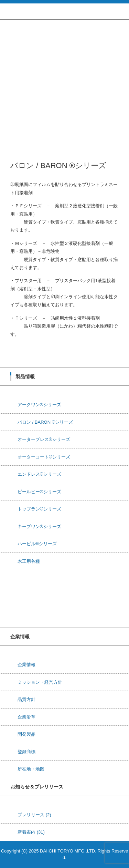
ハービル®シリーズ (20, 113)
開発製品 (26, 734)
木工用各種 (11, 122)
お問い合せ (11, 149)
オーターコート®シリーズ (26, 69)
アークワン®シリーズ (22, 42)
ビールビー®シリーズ (22, 87)
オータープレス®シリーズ (26, 60)
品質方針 (26, 699)
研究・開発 (11, 131)
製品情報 (9, 33)
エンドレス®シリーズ (22, 78)
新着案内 (31, 832)
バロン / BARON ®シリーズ (28, 51)
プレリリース (34, 815)
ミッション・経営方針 (40, 682)
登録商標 (26, 752)
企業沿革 (26, 717)
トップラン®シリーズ (22, 96)
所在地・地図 (31, 769)
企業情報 (9, 140)
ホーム (7, 24)
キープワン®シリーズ (22, 105)
